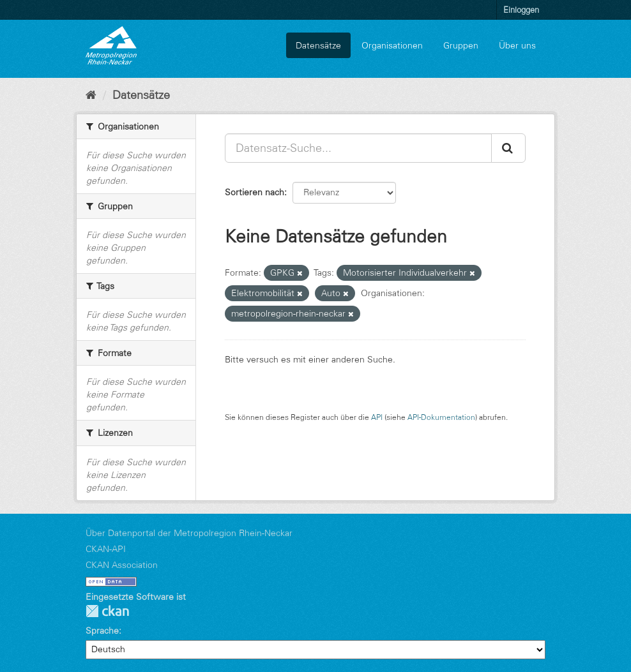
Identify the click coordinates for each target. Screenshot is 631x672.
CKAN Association (122, 565)
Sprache (102, 631)
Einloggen (521, 10)
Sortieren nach (255, 192)
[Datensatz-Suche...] (358, 148)
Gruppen (461, 45)
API (377, 417)
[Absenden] (508, 148)
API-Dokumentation (441, 417)
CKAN (107, 611)
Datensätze (318, 45)
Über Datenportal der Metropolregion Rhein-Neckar (189, 533)
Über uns (517, 45)
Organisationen (392, 45)
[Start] (91, 95)
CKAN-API (106, 549)
